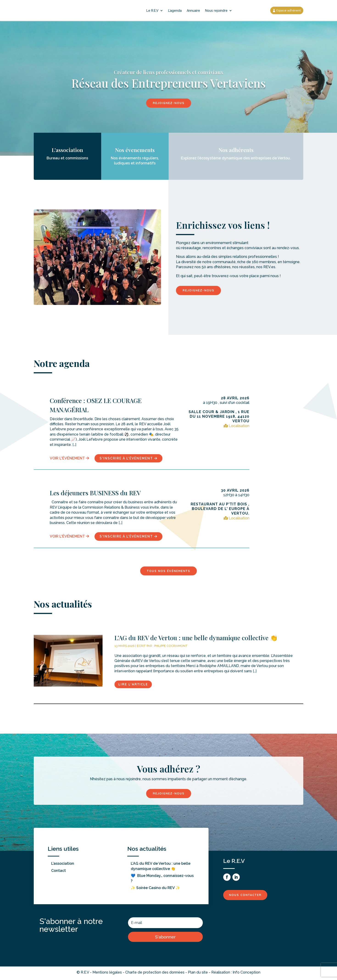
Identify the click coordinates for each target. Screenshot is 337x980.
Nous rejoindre (216, 11)
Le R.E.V (152, 11)
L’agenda (175, 11)
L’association (63, 865)
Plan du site (198, 974)
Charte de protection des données (155, 974)
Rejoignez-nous (168, 103)
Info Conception (246, 974)
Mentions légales (107, 974)
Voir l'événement (69, 459)
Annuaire (193, 11)
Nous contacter (248, 896)
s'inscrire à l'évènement (128, 459)
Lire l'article (133, 685)
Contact (58, 872)
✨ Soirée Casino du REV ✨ (155, 889)
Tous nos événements (168, 572)
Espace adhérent (287, 10)
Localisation (237, 426)
